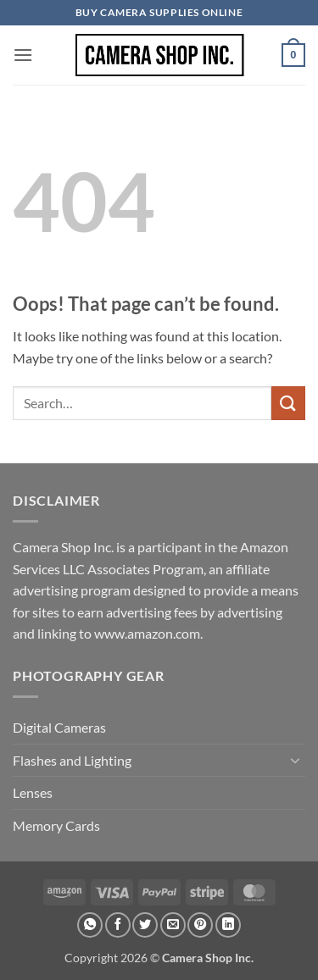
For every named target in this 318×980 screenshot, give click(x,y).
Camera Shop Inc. (208, 958)
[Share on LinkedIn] (228, 925)
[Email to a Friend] (173, 925)
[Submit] (288, 403)
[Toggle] (295, 760)
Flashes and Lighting (72, 760)
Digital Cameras (59, 727)
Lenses (33, 792)
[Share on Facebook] (118, 925)
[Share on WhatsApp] (90, 925)
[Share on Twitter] (145, 925)
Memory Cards (56, 825)
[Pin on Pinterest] (200, 925)
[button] (23, 55)
